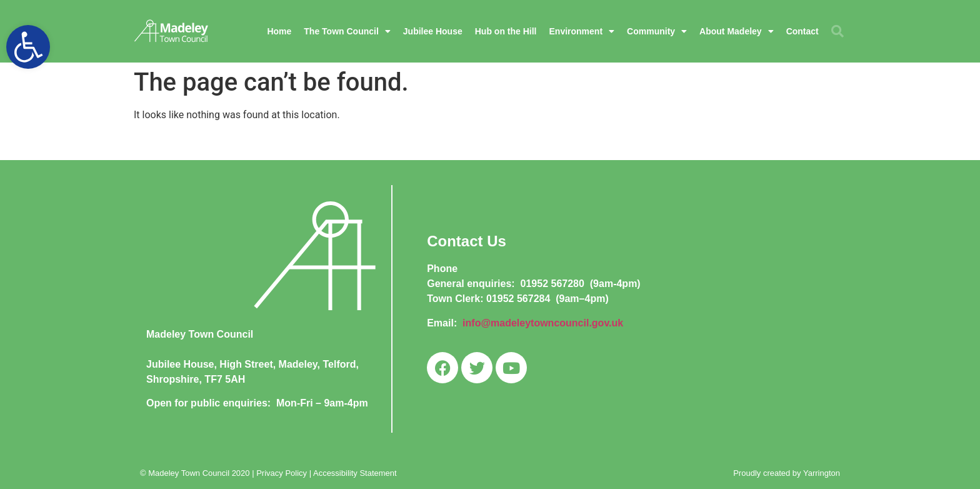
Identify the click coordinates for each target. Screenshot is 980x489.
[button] (28, 47)
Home (279, 31)
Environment (582, 31)
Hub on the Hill (506, 31)
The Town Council (347, 31)
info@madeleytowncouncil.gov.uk (543, 323)
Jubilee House (433, 31)
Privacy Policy (282, 473)
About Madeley (737, 31)
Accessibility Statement (355, 473)
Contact (802, 31)
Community (657, 31)
